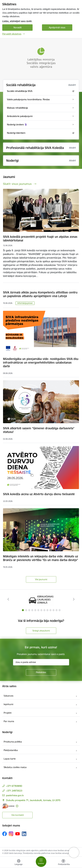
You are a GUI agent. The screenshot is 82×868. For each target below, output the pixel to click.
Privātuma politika (13, 742)
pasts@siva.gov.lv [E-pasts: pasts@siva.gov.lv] (15, 795)
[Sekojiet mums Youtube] (18, 834)
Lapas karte (10, 759)
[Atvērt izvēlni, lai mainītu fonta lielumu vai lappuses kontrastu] (63, 863)
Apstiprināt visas (57, 27)
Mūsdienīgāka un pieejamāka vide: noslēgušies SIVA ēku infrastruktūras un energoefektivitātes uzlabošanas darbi (41, 363)
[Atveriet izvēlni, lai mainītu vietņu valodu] (19, 863)
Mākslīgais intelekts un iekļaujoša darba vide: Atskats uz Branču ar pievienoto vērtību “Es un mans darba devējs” (41, 558)
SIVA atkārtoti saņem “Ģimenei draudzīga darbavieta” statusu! (39, 430)
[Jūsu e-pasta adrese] (41, 662)
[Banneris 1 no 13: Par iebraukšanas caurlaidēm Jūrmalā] (41, 599)
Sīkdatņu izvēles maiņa (15, 767)
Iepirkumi (8, 704)
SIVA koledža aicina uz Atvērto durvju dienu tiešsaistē (39, 494)
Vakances (8, 696)
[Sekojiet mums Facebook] (5, 834)
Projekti (8, 713)
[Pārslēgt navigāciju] (41, 862)
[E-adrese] (8, 806)
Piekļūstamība (11, 750)
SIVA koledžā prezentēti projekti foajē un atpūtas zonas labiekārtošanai (40, 239)
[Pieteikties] (41, 672)
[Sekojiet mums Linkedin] (24, 834)
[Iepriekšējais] (8, 599)
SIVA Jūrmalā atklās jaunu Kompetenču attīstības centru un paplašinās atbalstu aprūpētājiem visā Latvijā (40, 294)
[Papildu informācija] (17, 806)
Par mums (9, 721)
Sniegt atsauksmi (41, 631)
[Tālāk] (74, 599)
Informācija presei (25, 303)
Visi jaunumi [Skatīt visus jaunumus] (41, 579)
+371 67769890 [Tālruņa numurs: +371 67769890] (14, 786)
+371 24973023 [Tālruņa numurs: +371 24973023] (14, 791)
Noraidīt (18, 27)
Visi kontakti (18, 815)
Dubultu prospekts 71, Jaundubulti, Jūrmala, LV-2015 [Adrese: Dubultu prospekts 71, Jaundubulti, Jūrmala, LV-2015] (33, 800)
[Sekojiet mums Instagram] (11, 834)
